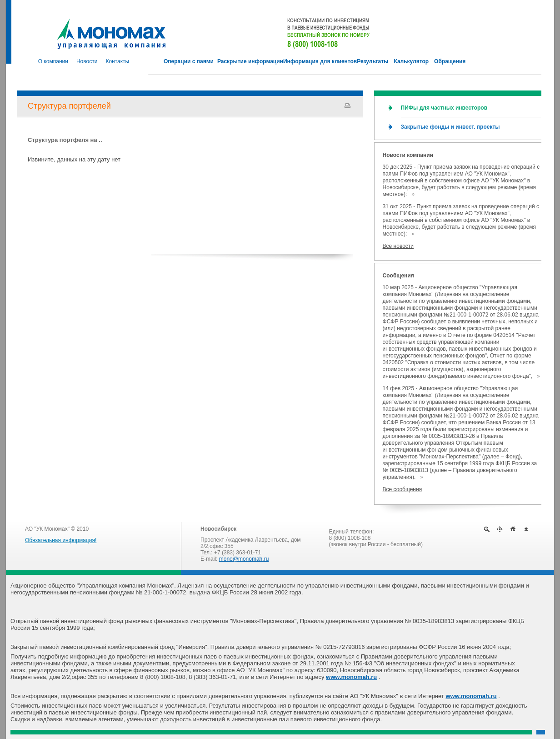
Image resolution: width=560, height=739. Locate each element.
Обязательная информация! (61, 540)
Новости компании (408, 155)
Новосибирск (218, 529)
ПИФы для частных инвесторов (444, 108)
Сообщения (398, 276)
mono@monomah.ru (244, 559)
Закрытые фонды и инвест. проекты (450, 127)
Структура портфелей (69, 106)
